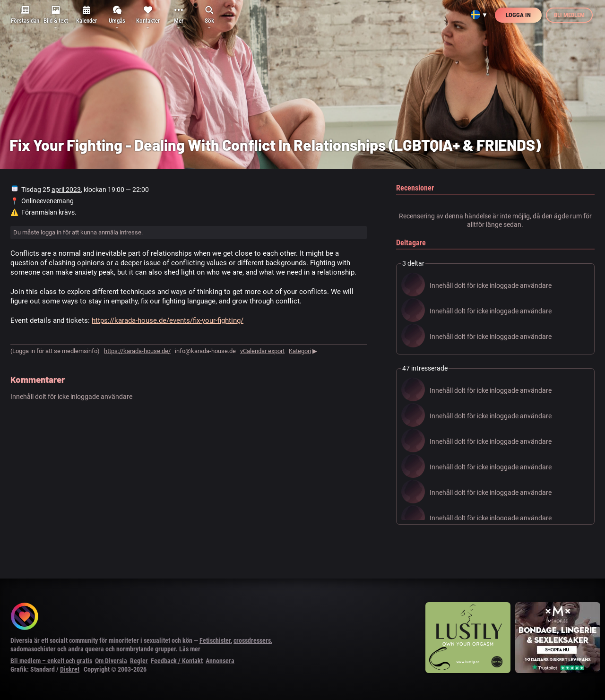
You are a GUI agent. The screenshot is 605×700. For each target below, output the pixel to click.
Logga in (518, 15)
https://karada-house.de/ (137, 351)
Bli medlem (569, 15)
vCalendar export (262, 351)
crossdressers (252, 640)
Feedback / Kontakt (177, 661)
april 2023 (66, 190)
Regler (139, 661)
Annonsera (220, 661)
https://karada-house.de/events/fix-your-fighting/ (168, 320)
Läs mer (190, 649)
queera (95, 649)
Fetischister (215, 640)
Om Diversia (111, 661)
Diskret (70, 669)
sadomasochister (33, 649)
